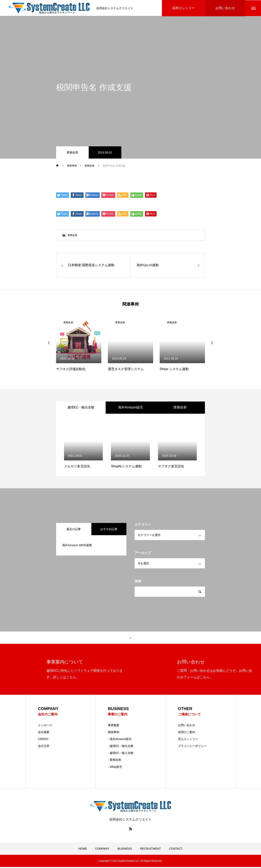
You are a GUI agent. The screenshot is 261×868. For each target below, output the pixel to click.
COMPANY (102, 850)
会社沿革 (44, 747)
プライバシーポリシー (192, 747)
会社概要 (44, 733)
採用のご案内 (187, 733)
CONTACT (176, 850)
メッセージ (45, 726)
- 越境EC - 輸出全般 (121, 747)
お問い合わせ (187, 726)
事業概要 (114, 726)
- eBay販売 (115, 768)
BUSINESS (125, 850)
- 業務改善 (114, 761)
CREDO (43, 740)
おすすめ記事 (109, 530)
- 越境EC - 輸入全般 (121, 754)
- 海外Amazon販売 (120, 740)
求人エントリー (188, 740)
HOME (83, 850)
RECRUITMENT (150, 850)
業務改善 (72, 153)
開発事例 (114, 733)
